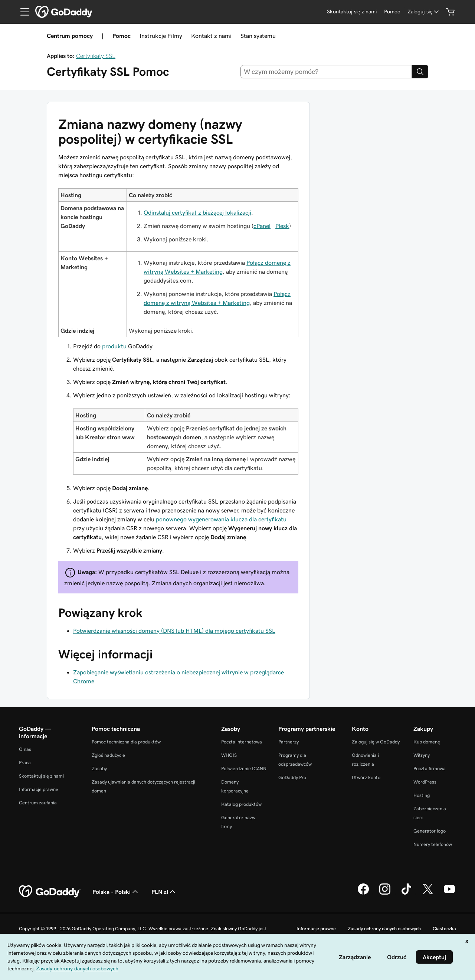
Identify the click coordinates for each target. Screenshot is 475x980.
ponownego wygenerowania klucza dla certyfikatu (221, 519)
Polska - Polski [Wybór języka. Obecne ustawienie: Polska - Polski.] (116, 892)
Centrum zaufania (38, 803)
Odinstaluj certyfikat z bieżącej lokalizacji (197, 212)
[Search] (420, 72)
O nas (25, 749)
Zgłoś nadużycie (108, 755)
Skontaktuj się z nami (41, 776)
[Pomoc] (392, 12)
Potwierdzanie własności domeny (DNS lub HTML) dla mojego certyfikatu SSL (174, 631)
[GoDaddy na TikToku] (406, 893)
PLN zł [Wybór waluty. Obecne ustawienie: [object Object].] (164, 892)
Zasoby (99, 769)
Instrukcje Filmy (161, 36)
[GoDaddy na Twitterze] (428, 893)
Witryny (422, 755)
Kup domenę (427, 742)
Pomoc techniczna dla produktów (126, 742)
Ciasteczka (444, 929)
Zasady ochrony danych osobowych (384, 929)
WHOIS (229, 755)
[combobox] (326, 72)
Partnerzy (289, 742)
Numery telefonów (433, 844)
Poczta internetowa (242, 742)
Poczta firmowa (430, 769)
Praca (25, 763)
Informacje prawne (39, 789)
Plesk (282, 226)
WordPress (425, 782)
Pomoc (122, 36)
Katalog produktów (241, 804)
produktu (114, 346)
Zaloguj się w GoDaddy (376, 742)
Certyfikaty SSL (96, 56)
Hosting (422, 795)
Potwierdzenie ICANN (244, 769)
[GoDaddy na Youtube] (449, 893)
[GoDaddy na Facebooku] (363, 893)
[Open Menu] (22, 12)
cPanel (262, 226)
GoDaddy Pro (292, 777)
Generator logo (430, 831)
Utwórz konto (366, 777)
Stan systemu (258, 36)
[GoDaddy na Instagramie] (385, 893)
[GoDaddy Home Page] (50, 892)
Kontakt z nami (211, 36)
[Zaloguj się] (424, 12)
